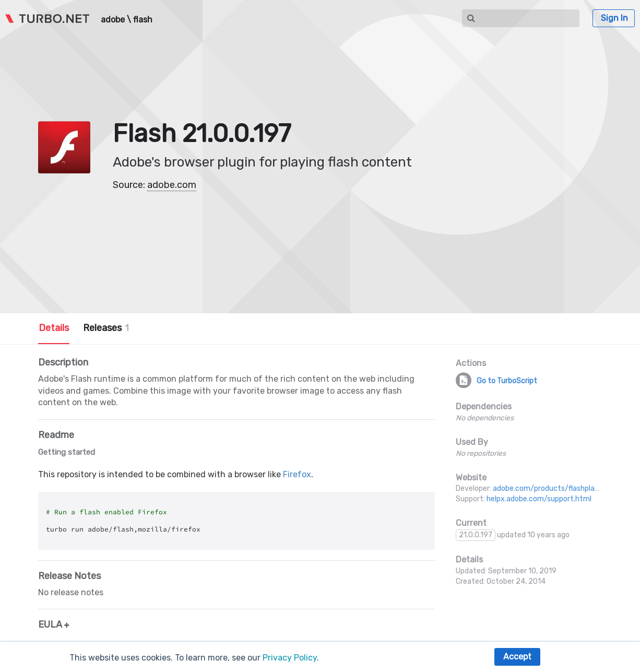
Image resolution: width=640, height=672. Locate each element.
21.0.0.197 (476, 535)
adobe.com (172, 185)
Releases (106, 328)
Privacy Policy (290, 658)
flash (143, 20)
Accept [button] (517, 657)
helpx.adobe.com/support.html (539, 499)
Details (54, 328)
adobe (113, 20)
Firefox (297, 474)
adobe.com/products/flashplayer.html (558, 488)
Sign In (614, 18)
